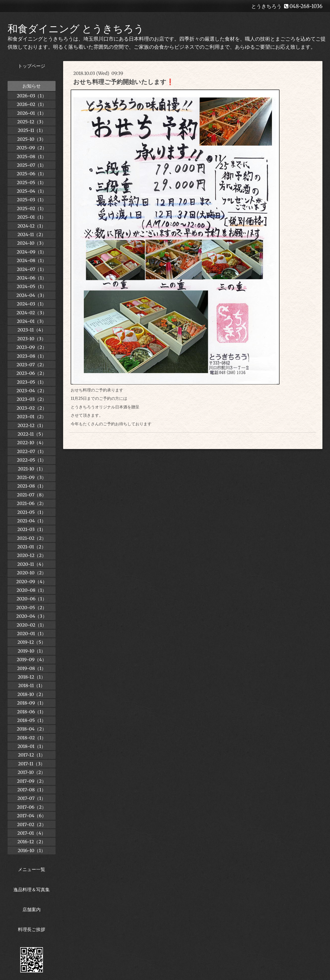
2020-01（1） (32, 634)
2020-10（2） (32, 573)
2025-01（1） (32, 217)
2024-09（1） (32, 252)
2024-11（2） (32, 234)
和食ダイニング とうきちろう (76, 29)
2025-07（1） (32, 165)
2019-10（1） (32, 651)
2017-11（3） (32, 764)
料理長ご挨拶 (32, 929)
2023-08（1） (31, 356)
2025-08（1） (31, 157)
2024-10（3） (31, 243)
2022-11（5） (31, 434)
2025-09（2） (32, 148)
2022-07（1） (32, 451)
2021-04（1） (32, 521)
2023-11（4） (32, 330)
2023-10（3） (32, 339)
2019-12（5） (32, 642)
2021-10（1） (31, 469)
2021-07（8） (32, 495)
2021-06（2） (32, 503)
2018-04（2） (32, 729)
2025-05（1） (32, 183)
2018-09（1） (32, 703)
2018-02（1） (32, 738)
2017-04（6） (32, 816)
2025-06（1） (32, 174)
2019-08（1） (32, 668)
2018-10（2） (32, 694)
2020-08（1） (32, 590)
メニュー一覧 (32, 869)
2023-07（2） (32, 365)
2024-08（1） (32, 260)
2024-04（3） (32, 295)
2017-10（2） (32, 772)
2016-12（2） (32, 842)
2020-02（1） (32, 625)
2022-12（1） (32, 425)
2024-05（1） (31, 286)
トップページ (32, 66)
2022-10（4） (32, 443)
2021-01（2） (31, 547)
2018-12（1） (31, 677)
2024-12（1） (32, 226)
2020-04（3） (31, 616)
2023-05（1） (32, 382)
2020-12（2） (32, 555)
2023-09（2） (32, 347)
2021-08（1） (32, 486)
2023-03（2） (32, 399)
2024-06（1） (32, 278)
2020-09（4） (32, 582)
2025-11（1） (31, 130)
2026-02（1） (32, 104)
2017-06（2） (32, 807)
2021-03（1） (32, 529)
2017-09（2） (32, 781)
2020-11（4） (32, 564)
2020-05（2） (32, 608)
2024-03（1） (32, 304)
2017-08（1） (31, 790)
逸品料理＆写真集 (32, 890)
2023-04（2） (32, 391)
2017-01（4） (32, 833)
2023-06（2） (32, 373)
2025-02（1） (32, 208)
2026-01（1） (31, 113)
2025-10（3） (32, 139)
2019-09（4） (32, 660)
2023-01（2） (32, 417)
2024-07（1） (31, 269)
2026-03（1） (31, 96)
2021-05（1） (32, 512)
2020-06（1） (31, 599)
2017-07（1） (32, 798)
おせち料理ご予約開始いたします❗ (124, 82)
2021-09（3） (32, 477)
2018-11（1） (32, 685)
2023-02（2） (31, 408)
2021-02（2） (32, 538)
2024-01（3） (32, 321)
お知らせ (32, 86)
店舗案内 (32, 909)
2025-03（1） (32, 200)
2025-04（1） (32, 191)
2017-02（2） (31, 824)
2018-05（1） (32, 720)
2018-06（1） (31, 712)
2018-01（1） (32, 746)
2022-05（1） (32, 460)
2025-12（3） (32, 122)
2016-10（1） (32, 850)
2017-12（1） (32, 755)
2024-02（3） (32, 313)
